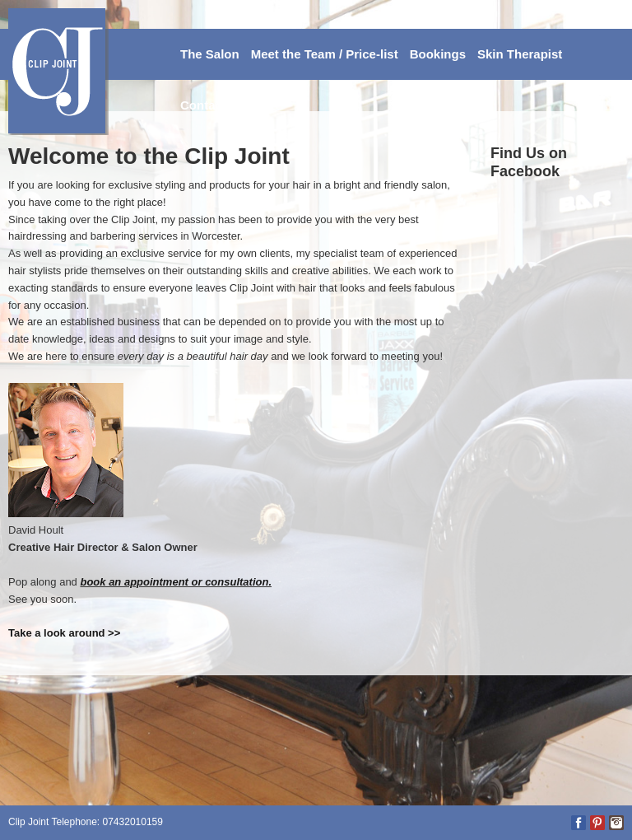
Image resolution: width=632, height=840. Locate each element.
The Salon (210, 54)
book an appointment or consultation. (176, 582)
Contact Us (213, 105)
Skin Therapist (520, 54)
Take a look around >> (64, 633)
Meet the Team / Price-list (325, 54)
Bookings (438, 54)
